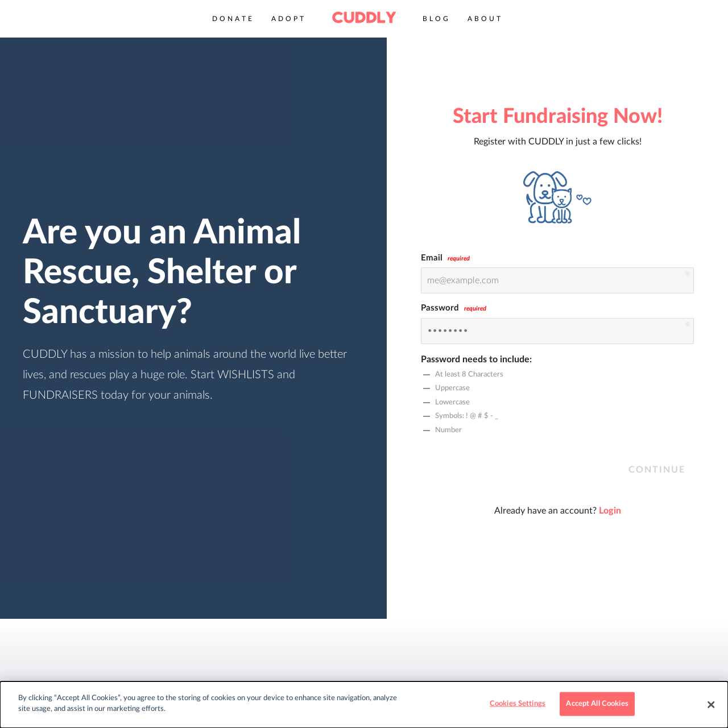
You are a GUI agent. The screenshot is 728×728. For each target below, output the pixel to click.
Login (610, 511)
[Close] (711, 705)
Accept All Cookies (597, 704)
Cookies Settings (518, 704)
